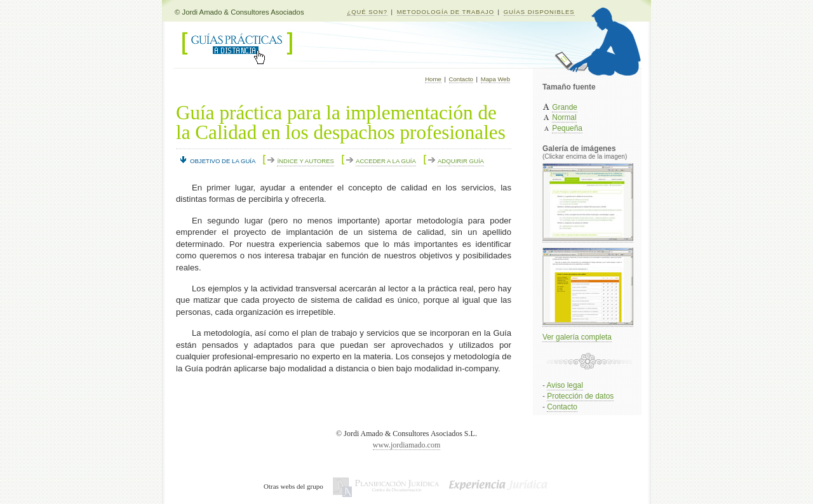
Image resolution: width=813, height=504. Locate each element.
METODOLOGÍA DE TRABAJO (446, 12)
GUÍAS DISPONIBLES (539, 12)
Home (433, 79)
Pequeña (567, 128)
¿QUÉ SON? (367, 12)
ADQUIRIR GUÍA (461, 161)
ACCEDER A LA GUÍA (386, 161)
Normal (564, 117)
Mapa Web (495, 79)
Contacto (461, 79)
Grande (565, 107)
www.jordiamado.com (407, 445)
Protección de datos (580, 396)
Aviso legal (565, 385)
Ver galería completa (577, 337)
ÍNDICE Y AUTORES (306, 161)
